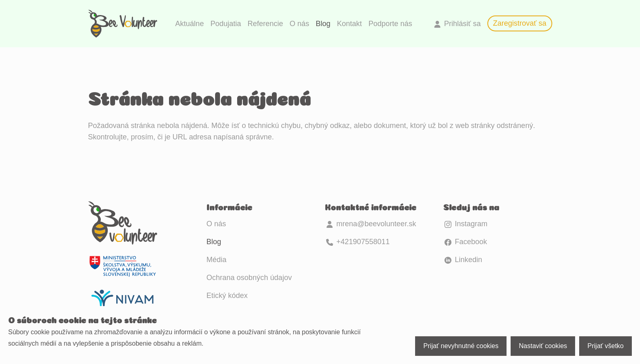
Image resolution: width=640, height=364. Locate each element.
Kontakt (350, 24)
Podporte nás (390, 24)
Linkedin (463, 260)
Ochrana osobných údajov (249, 278)
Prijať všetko (606, 346)
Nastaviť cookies (543, 346)
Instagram (465, 224)
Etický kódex (227, 296)
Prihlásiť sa (457, 24)
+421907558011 (357, 242)
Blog (323, 24)
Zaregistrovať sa (520, 23)
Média (217, 260)
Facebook (465, 242)
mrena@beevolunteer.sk (370, 224)
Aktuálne (189, 24)
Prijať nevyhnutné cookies (461, 346)
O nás (300, 24)
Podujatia (226, 24)
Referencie (265, 24)
